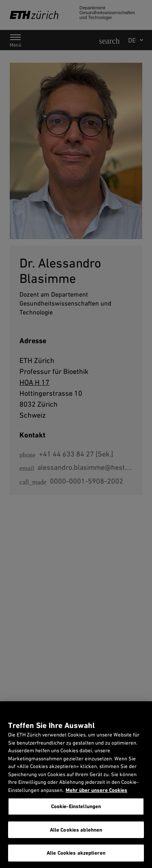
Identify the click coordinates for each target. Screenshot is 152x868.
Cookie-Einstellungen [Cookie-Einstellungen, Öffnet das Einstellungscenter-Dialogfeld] (76, 806)
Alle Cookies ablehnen (76, 830)
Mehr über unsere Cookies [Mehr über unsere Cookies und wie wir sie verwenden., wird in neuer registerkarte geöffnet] (96, 790)
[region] (76, 785)
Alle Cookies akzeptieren (76, 853)
